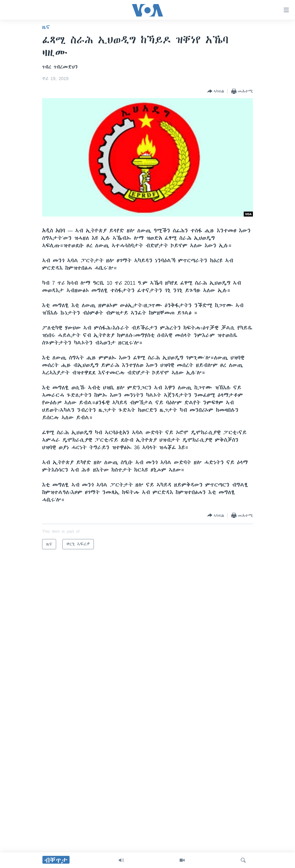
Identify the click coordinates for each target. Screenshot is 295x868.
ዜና (46, 27)
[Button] (216, 91)
